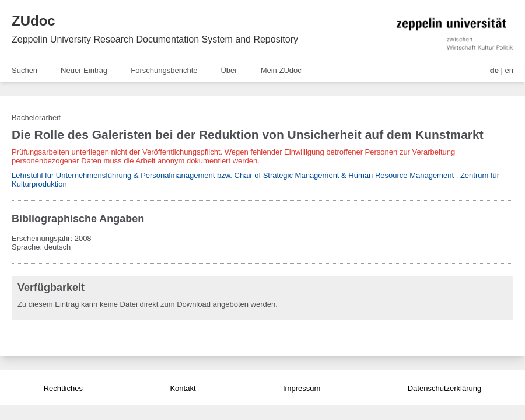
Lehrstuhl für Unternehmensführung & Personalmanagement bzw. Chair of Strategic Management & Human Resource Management (233, 175)
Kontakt (183, 388)
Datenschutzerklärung (444, 388)
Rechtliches (63, 388)
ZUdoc (34, 21)
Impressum (302, 388)
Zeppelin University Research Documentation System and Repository (155, 39)
